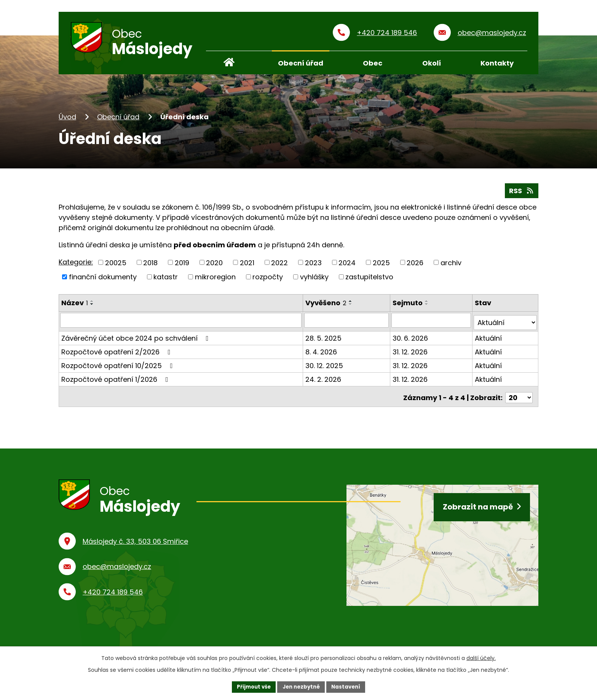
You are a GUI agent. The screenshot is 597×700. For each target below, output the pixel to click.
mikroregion (215, 280)
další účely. (481, 657)
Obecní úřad (118, 119)
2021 (247, 265)
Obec (373, 63)
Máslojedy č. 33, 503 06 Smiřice (135, 544)
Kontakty (497, 63)
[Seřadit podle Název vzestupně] (92, 304)
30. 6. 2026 (411, 338)
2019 (182, 265)
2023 (313, 265)
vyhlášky (314, 280)
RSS (520, 192)
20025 (116, 265)
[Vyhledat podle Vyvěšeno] (347, 323)
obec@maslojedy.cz (117, 570)
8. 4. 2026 (322, 352)
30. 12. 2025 (325, 366)
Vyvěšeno (327, 306)
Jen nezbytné (301, 686)
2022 (279, 265)
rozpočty (268, 280)
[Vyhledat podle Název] (181, 323)
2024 (347, 265)
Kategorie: (76, 265)
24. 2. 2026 (324, 379)
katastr (166, 280)
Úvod (67, 119)
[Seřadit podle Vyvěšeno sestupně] (351, 307)
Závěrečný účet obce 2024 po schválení (136, 338)
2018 (150, 265)
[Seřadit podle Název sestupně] (92, 307)
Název (75, 306)
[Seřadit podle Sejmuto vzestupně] (428, 304)
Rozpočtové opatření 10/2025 (119, 366)
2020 (214, 265)
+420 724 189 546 (113, 595)
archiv (451, 265)
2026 (415, 265)
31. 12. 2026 (411, 352)
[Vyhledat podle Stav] (505, 323)
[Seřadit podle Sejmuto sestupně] (428, 307)
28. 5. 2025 (324, 338)
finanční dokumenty (103, 280)
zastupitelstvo (369, 280)
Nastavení (349, 686)
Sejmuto (408, 306)
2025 (381, 265)
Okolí (432, 63)
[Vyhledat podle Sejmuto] (432, 323)
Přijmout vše (251, 686)
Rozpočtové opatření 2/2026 (117, 352)
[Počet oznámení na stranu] (519, 395)
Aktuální (489, 338)
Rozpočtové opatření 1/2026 (116, 379)
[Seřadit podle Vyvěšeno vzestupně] (351, 304)
